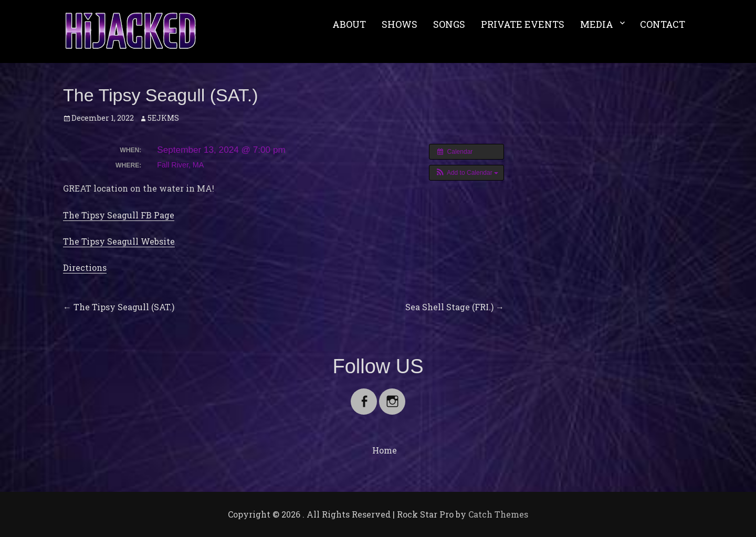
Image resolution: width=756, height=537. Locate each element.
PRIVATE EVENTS (523, 24)
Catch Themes (498, 514)
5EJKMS (163, 118)
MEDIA (597, 24)
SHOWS (400, 24)
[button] (466, 173)
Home (385, 450)
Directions (85, 267)
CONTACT (663, 24)
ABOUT (349, 24)
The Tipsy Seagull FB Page (119, 215)
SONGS (449, 24)
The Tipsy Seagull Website (119, 241)
